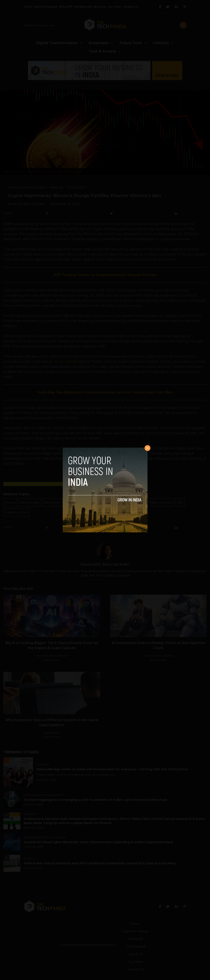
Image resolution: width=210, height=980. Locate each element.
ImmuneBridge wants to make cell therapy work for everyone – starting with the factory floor (113, 769)
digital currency (131, 502)
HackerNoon (52, 733)
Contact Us (131, 7)
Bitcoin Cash (30, 502)
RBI (180, 502)
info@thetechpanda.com (39, 25)
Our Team (114, 7)
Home (28, 7)
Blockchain (53, 502)
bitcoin (10, 502)
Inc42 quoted (66, 362)
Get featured (83, 7)
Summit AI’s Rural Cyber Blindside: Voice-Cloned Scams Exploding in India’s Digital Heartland (98, 842)
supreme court (16, 512)
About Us (99, 7)
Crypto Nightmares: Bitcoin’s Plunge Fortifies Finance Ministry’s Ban (84, 196)
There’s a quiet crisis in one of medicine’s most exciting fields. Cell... (76, 775)
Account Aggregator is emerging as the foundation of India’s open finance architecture (95, 800)
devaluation (105, 502)
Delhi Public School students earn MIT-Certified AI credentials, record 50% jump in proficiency (100, 863)
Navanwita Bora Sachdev (26, 204)
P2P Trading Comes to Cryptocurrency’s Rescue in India (105, 275)
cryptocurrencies (79, 502)
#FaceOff (65, 7)
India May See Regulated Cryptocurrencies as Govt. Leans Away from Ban (105, 392)
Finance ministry (160, 502)
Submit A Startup (45, 7)
